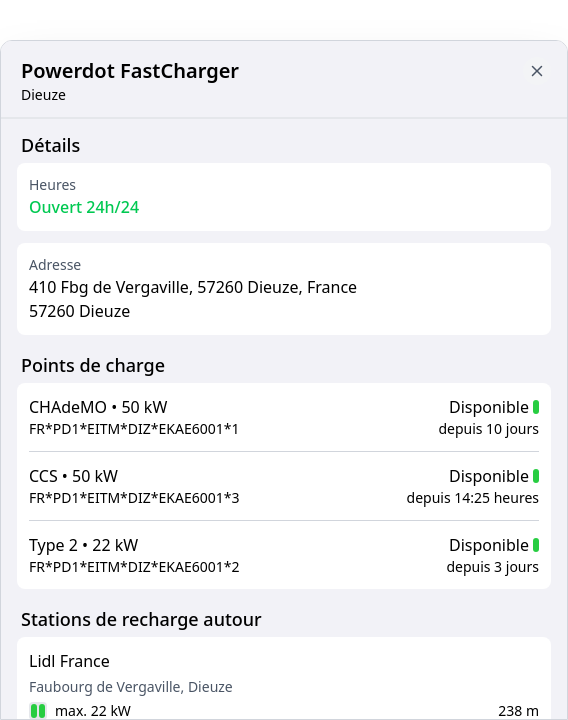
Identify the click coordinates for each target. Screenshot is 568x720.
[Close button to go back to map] (16, 137)
